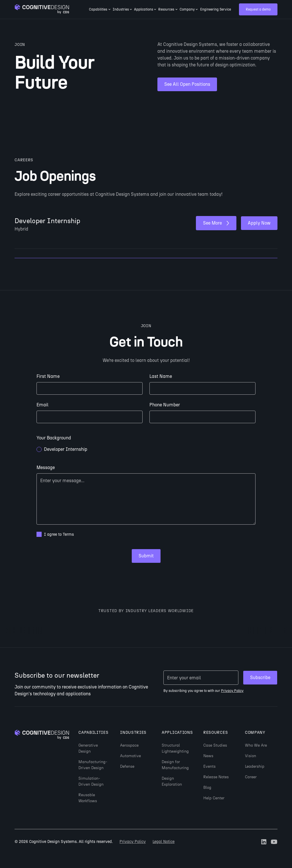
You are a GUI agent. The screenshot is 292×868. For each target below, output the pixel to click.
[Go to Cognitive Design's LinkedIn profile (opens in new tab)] (264, 842)
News (208, 756)
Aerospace (129, 745)
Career (251, 777)
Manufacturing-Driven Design (93, 765)
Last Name (161, 376)
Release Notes (216, 777)
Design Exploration (172, 781)
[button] (100, 9)
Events (209, 766)
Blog (207, 787)
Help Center (214, 798)
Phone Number (165, 405)
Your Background (54, 438)
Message (46, 467)
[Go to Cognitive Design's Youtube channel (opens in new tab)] (274, 842)
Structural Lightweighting (175, 748)
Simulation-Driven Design (91, 781)
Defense (127, 766)
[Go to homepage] (42, 9)
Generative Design (88, 748)
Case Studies (215, 745)
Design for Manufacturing (175, 765)
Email (42, 405)
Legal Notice (164, 842)
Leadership (255, 766)
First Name (48, 376)
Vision (251, 756)
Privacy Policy (133, 842)
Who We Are (256, 745)
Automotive (130, 756)
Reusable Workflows (88, 798)
